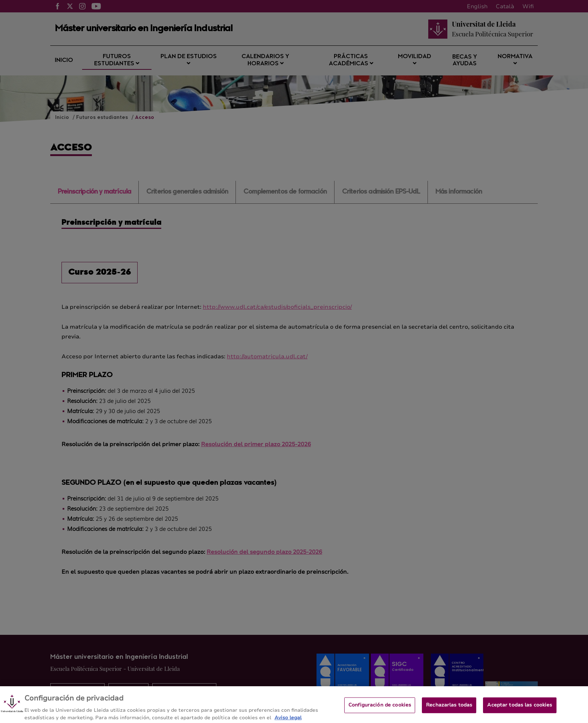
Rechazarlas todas (449, 709)
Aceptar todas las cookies (520, 709)
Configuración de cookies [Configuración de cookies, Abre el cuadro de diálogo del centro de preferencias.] (380, 709)
